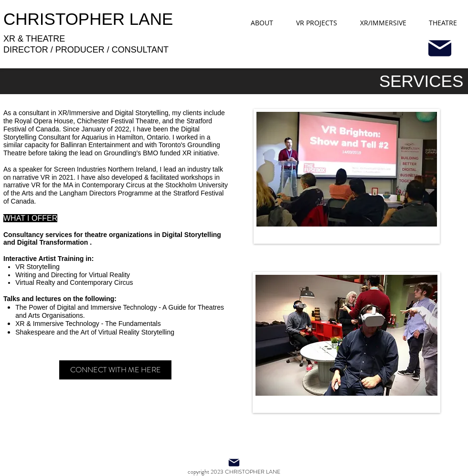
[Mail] (440, 48)
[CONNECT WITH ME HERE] (115, 370)
